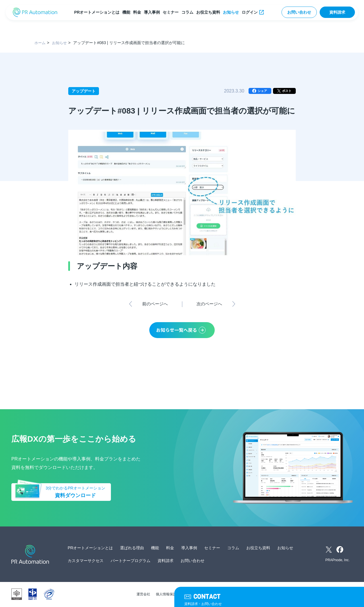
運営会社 (143, 595)
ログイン (250, 12)
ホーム (40, 43)
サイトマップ (232, 595)
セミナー (171, 12)
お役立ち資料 (209, 12)
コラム (188, 12)
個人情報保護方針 (169, 595)
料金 (138, 12)
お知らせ (231, 12)
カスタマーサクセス (86, 561)
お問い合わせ (299, 12)
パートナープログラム (131, 561)
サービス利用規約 (202, 595)
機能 (127, 12)
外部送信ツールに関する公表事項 (274, 595)
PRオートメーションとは (97, 12)
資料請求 (337, 12)
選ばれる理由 (132, 548)
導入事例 (152, 12)
